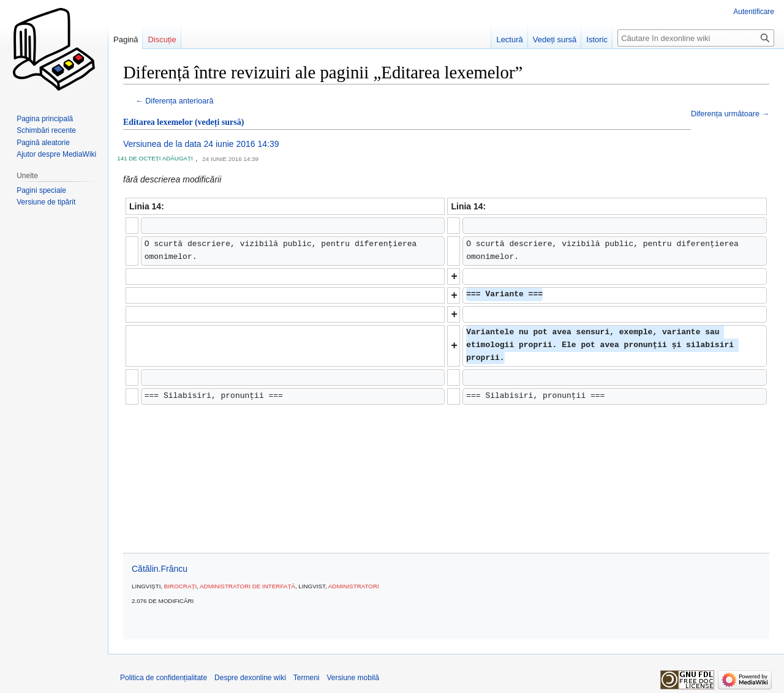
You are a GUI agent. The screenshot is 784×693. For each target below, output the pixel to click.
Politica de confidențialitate (164, 678)
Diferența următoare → (730, 114)
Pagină (126, 39)
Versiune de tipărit (46, 202)
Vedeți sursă (555, 39)
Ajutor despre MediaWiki (56, 154)
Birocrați (180, 586)
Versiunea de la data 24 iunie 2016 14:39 (201, 144)
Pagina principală (45, 119)
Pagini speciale (41, 190)
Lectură (509, 39)
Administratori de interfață (247, 586)
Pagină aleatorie (43, 143)
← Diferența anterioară (174, 101)
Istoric (597, 39)
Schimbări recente (46, 130)
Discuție (162, 39)
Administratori (354, 586)
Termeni (307, 678)
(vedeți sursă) (220, 122)
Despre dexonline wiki (250, 678)
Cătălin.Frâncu (160, 569)
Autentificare (754, 12)
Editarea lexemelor (158, 122)
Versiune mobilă (353, 678)
